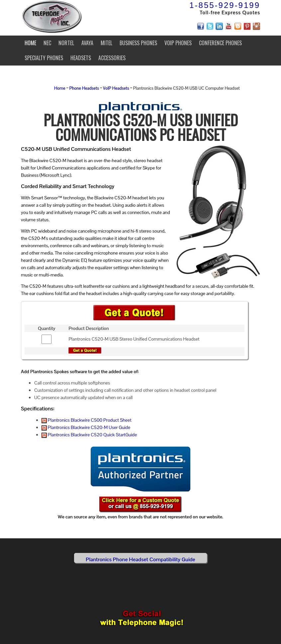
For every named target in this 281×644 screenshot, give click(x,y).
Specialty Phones (44, 58)
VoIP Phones (178, 43)
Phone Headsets (84, 88)
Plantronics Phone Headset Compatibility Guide (140, 559)
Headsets (81, 58)
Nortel (66, 43)
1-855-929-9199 (225, 5)
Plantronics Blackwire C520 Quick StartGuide (89, 435)
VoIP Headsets (116, 88)
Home (30, 43)
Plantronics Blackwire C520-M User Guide (86, 427)
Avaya (87, 43)
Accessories (112, 58)
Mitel (106, 43)
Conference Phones (220, 43)
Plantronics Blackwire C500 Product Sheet (87, 420)
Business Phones (138, 43)
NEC (47, 43)
